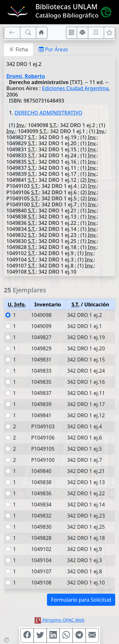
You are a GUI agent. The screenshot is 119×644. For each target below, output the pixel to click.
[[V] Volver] (12, 33)
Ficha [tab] (19, 49)
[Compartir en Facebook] (27, 635)
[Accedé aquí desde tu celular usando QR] (72, 33)
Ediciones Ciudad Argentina (75, 88)
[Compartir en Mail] (92, 635)
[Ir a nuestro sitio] (42, 33)
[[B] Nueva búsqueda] (28, 33)
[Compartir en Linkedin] (53, 635)
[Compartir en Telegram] (79, 635)
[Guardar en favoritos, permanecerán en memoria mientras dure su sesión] (96, 33)
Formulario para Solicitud (81, 600)
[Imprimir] (83, 33)
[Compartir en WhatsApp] (66, 635)
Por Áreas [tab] (53, 49)
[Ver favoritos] (109, 33)
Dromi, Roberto (26, 76)
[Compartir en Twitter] (40, 635)
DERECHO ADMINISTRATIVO (48, 113)
